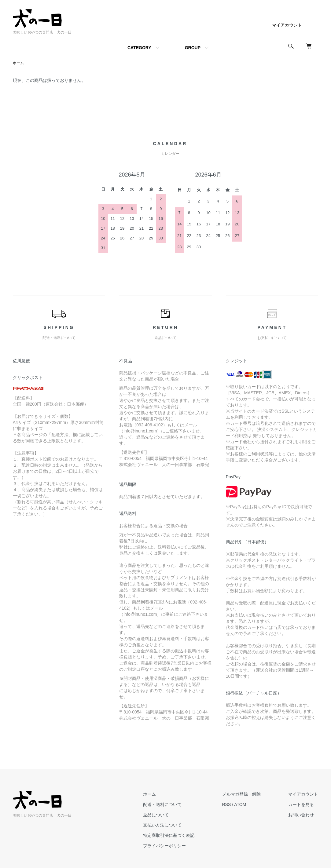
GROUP (193, 48)
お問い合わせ (301, 815)
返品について (156, 815)
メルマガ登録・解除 (242, 794)
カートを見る (301, 804)
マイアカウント (287, 25)
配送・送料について (163, 804)
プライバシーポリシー (165, 846)
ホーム (18, 63)
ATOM (240, 804)
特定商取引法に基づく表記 (169, 835)
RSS (227, 804)
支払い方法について (163, 825)
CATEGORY (139, 48)
